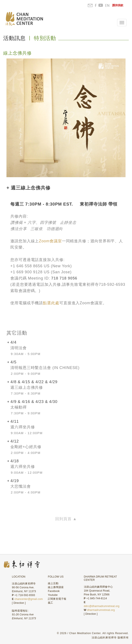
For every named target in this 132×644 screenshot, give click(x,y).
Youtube (53, 595)
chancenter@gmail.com (29, 599)
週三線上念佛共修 (27, 387)
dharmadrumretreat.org (101, 610)
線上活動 (53, 583)
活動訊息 (14, 38)
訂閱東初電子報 (57, 599)
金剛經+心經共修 (26, 447)
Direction (19, 603)
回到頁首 (66, 519)
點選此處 (51, 303)
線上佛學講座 (56, 587)
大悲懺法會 (21, 486)
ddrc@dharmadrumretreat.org (102, 606)
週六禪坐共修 (23, 427)
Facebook (54, 591)
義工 (50, 603)
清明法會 (19, 348)
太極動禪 (19, 407)
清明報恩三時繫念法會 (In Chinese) (45, 368)
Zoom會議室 (50, 241)
